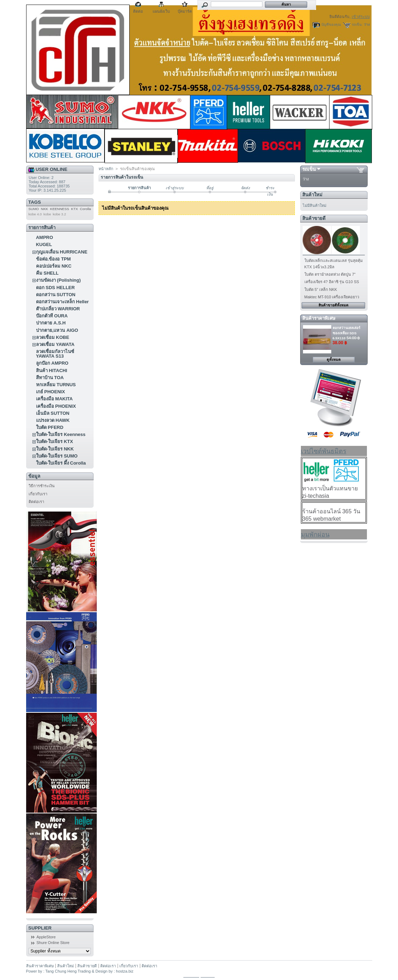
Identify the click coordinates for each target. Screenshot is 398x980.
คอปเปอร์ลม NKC (54, 266)
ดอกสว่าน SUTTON (56, 295)
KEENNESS (60, 209)
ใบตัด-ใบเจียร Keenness (61, 434)
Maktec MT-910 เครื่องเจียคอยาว (332, 297)
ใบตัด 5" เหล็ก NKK (321, 289)
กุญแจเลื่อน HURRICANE (62, 252)
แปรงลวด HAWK (53, 420)
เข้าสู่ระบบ (361, 17)
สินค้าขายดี (314, 218)
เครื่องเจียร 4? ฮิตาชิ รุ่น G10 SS (332, 282)
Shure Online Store (53, 943)
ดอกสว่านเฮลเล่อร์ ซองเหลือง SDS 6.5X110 (346, 333)
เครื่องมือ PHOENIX (56, 406)
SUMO (34, 209)
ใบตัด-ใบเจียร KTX (55, 441)
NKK (44, 209)
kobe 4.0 (35, 214)
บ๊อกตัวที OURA (52, 316)
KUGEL (44, 244)
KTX (74, 209)
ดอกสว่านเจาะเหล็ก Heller (63, 302)
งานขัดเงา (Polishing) (58, 280)
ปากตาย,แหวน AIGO (57, 330)
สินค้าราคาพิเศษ (319, 318)
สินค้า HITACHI (52, 371)
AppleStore (46, 937)
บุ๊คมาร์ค (185, 11)
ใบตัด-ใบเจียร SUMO (57, 456)
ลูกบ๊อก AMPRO (52, 363)
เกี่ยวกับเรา (38, 494)
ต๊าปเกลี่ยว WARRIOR (58, 309)
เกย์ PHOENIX (51, 392)
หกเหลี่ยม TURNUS (56, 385)
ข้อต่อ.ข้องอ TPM (54, 259)
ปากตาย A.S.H (51, 323)
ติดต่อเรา (36, 502)
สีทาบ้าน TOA (50, 378)
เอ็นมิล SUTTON (53, 413)
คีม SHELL (47, 273)
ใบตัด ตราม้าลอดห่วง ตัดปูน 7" (330, 274)
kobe (47, 214)
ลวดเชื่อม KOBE (53, 337)
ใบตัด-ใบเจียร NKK (55, 449)
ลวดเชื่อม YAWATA (55, 344)
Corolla (85, 209)
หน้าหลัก (106, 169)
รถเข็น (309, 169)
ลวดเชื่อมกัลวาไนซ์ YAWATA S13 (55, 354)
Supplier (40, 928)
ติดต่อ (138, 11)
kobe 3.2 (59, 214)
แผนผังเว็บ (161, 11)
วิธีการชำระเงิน (42, 486)
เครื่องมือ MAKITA (54, 399)
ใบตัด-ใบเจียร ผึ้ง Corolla (61, 463)
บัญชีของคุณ (331, 25)
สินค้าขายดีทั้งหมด (334, 305)
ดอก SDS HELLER (55, 288)
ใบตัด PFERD (50, 427)
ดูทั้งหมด (334, 360)
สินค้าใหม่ (312, 195)
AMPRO (44, 237)
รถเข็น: (357, 25)
